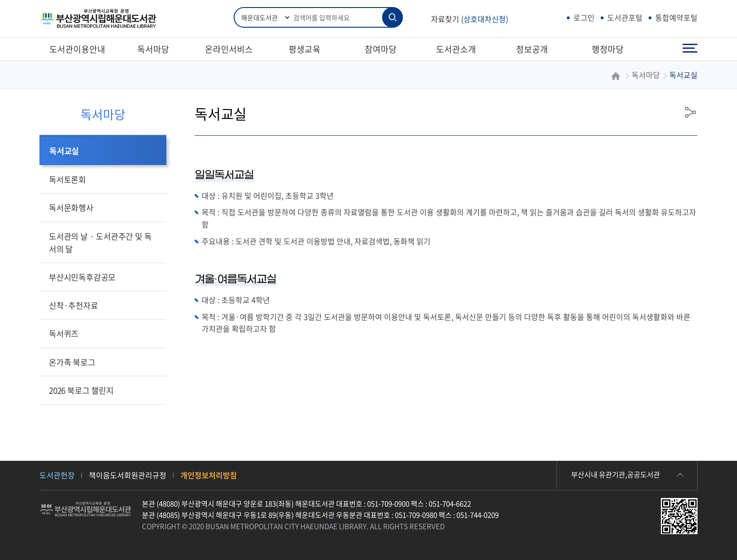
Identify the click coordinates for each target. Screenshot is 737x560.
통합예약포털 (676, 17)
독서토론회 (67, 179)
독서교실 (64, 151)
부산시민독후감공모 (82, 277)
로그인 (584, 17)
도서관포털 (625, 17)
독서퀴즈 (64, 333)
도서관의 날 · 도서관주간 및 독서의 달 (100, 242)
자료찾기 (470, 19)
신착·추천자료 (74, 305)
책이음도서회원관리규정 (128, 475)
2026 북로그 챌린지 (81, 390)
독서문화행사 (71, 207)
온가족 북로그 (72, 362)
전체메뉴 (690, 49)
